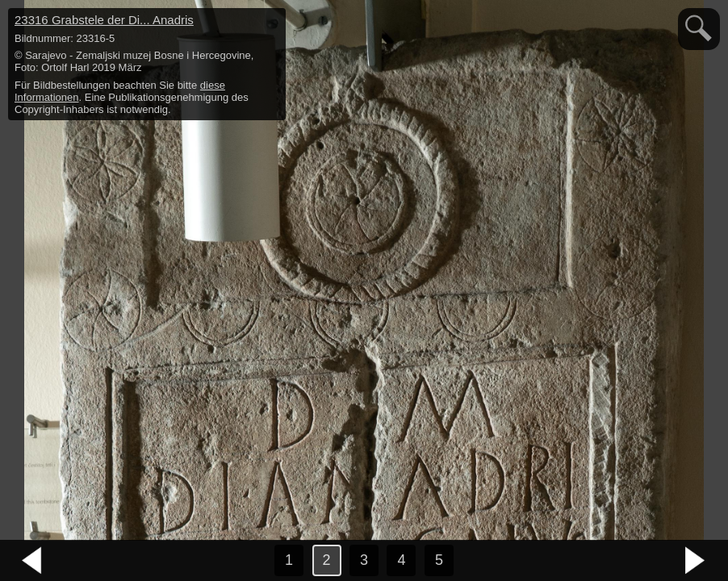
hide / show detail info (271, 23)
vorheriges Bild (32, 561)
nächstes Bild (696, 561)
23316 (104, 20)
